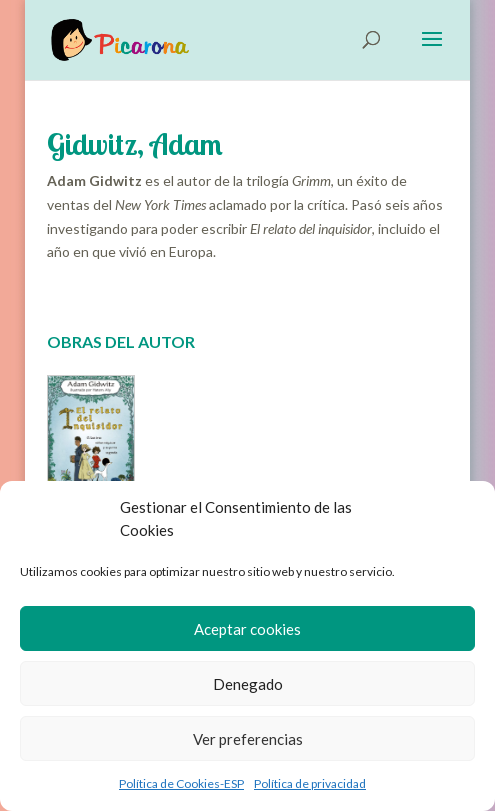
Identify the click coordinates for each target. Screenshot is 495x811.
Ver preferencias (248, 739)
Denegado (248, 684)
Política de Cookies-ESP (181, 783)
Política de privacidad (310, 783)
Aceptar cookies (247, 629)
